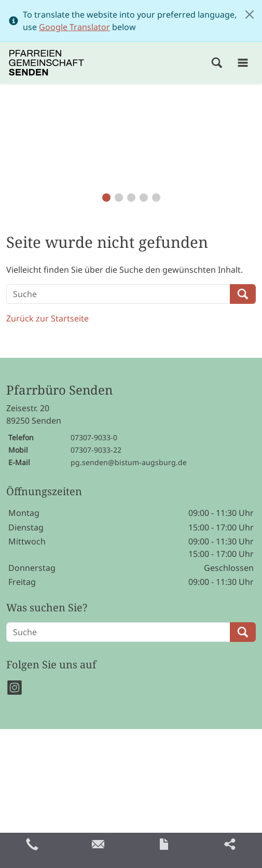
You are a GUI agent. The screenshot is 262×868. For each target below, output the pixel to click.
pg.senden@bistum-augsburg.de (129, 462)
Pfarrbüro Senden (59, 390)
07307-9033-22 (96, 450)
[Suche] (118, 294)
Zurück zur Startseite (47, 318)
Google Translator (74, 27)
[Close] (250, 15)
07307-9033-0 (94, 437)
